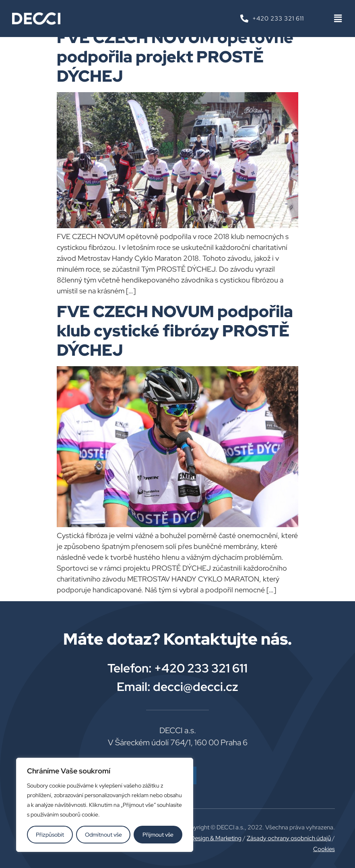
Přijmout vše (158, 835)
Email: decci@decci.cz (177, 687)
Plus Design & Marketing (210, 838)
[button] (338, 19)
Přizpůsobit (50, 835)
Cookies (324, 849)
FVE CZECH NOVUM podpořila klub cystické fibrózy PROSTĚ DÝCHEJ (175, 331)
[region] (105, 805)
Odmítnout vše (103, 835)
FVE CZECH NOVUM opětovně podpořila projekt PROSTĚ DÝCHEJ (175, 57)
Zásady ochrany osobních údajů (289, 838)
